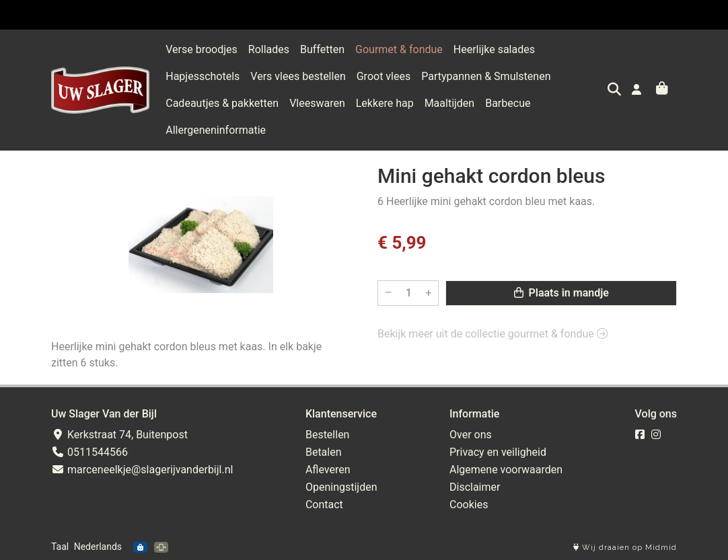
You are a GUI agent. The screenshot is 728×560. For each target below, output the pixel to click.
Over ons (471, 435)
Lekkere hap (385, 103)
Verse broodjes (202, 49)
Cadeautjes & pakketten (222, 103)
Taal (60, 547)
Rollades (269, 49)
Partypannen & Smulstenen (486, 76)
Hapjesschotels (203, 76)
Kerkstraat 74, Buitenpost (119, 435)
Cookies (469, 505)
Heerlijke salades (494, 49)
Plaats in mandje (561, 293)
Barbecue (508, 103)
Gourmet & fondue (399, 49)
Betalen (324, 452)
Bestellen (328, 435)
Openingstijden (341, 487)
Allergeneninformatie (216, 130)
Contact (324, 505)
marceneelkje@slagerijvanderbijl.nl (142, 470)
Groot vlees (384, 76)
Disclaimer (475, 487)
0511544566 (89, 452)
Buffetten (322, 49)
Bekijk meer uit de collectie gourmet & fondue (493, 334)
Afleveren (328, 470)
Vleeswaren (317, 103)
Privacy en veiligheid (498, 452)
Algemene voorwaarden (506, 470)
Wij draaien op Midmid (625, 548)
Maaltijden (450, 103)
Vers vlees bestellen (298, 76)
